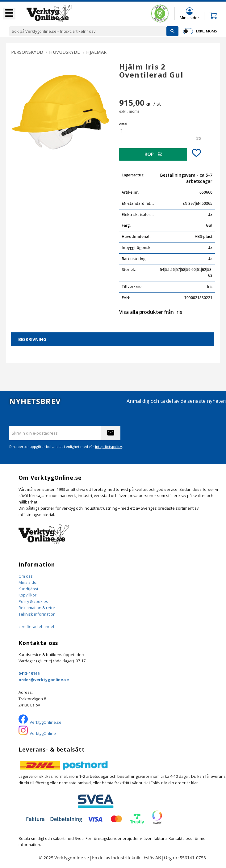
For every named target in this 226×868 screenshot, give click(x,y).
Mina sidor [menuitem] (189, 17)
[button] (9, 14)
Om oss (26, 576)
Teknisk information (37, 614)
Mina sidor (28, 582)
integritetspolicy (109, 447)
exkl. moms (206, 31)
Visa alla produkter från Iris (151, 312)
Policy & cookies (33, 601)
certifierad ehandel (36, 626)
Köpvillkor (27, 595)
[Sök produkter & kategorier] (88, 31)
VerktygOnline (43, 733)
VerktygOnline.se (46, 722)
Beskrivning (32, 339)
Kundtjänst (28, 589)
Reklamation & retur (37, 608)
